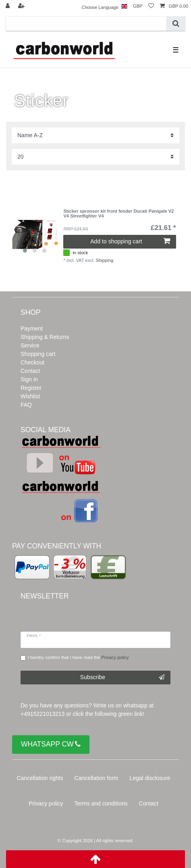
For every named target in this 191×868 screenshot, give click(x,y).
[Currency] (138, 6)
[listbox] (35, 233)
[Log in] (8, 6)
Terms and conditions (101, 803)
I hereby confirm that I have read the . (79, 657)
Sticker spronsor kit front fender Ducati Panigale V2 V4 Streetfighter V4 (118, 213)
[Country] (124, 6)
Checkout (32, 362)
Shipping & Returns (45, 337)
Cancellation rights (40, 778)
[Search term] (86, 24)
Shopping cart (38, 354)
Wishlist (30, 396)
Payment (32, 328)
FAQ (26, 405)
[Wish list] (151, 6)
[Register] (22, 6)
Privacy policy (46, 803)
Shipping (105, 260)
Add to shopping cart (130, 241)
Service (30, 345)
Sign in (29, 379)
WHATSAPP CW (51, 744)
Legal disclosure (150, 778)
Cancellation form (97, 778)
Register (31, 388)
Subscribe (122, 678)
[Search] (176, 24)
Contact (30, 371)
